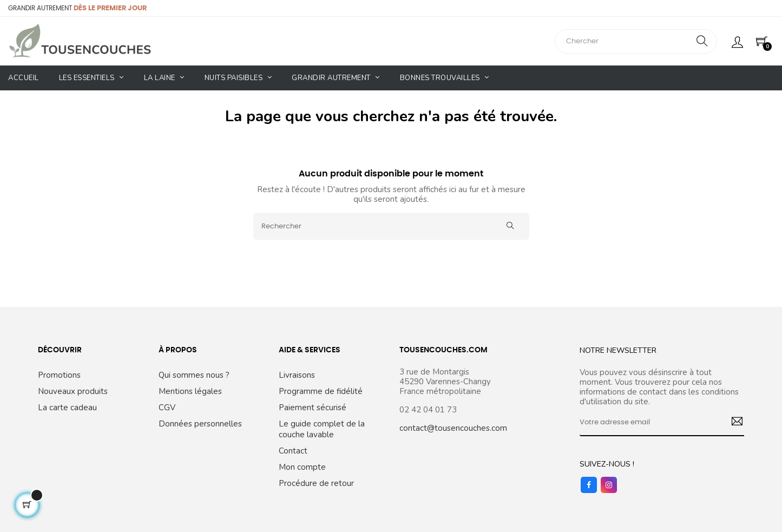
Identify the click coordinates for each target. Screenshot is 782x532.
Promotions (59, 375)
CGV (167, 408)
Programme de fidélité (321, 391)
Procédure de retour (316, 483)
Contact (293, 451)
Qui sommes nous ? (194, 375)
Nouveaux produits (73, 391)
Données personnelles (200, 424)
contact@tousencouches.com (453, 428)
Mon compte (302, 467)
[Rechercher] (391, 226)
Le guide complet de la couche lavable (322, 429)
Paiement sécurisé (313, 408)
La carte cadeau (67, 408)
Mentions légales (190, 391)
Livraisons (297, 375)
